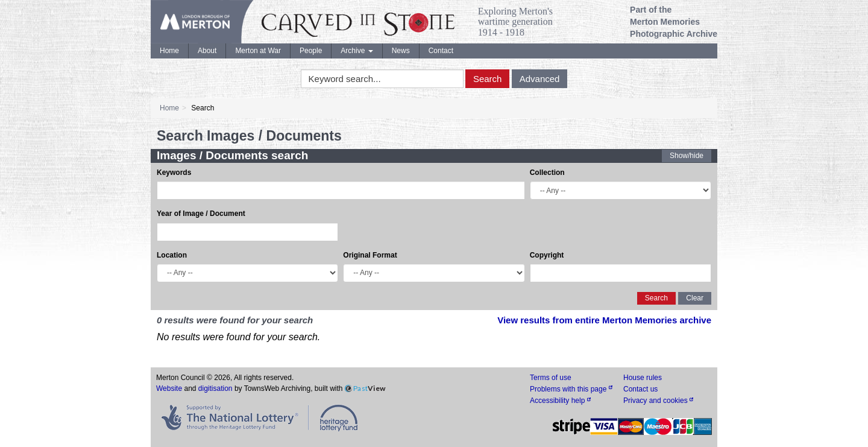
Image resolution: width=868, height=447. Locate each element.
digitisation (215, 388)
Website (169, 388)
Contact (441, 51)
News (401, 51)
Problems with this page (571, 389)
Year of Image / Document (201, 214)
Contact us (640, 389)
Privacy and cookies (658, 401)
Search (488, 79)
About (207, 51)
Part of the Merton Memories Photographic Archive (674, 22)
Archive (357, 51)
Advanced (540, 79)
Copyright (547, 255)
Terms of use (551, 378)
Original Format (370, 255)
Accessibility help (560, 401)
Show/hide (687, 156)
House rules (643, 378)
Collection (547, 173)
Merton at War (258, 51)
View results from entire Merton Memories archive (604, 320)
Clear (695, 298)
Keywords (174, 173)
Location (172, 255)
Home (169, 51)
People (311, 51)
